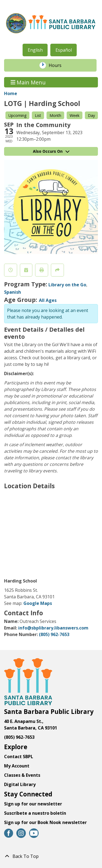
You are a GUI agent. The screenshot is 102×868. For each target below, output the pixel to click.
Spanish (13, 292)
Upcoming (17, 115)
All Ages (48, 300)
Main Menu (28, 82)
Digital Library (20, 784)
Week (75, 115)
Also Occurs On (51, 151)
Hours (58, 65)
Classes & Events (22, 775)
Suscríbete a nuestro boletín (35, 813)
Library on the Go (67, 285)
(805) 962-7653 (54, 634)
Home (11, 93)
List (38, 115)
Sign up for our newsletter (33, 804)
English (35, 50)
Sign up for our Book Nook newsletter (46, 822)
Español (64, 50)
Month (55, 115)
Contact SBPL (19, 757)
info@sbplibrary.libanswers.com (53, 628)
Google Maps (38, 603)
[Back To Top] (51, 856)
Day (91, 115)
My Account (17, 766)
